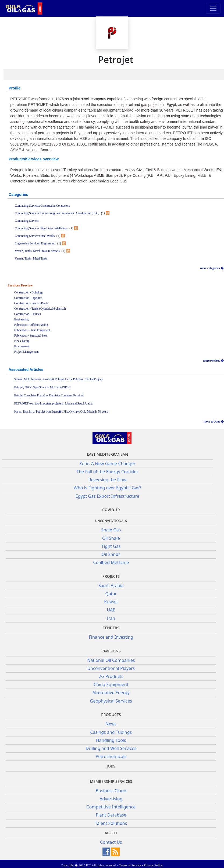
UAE (111, 610)
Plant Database (111, 815)
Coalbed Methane (111, 562)
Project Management (26, 352)
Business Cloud (111, 791)
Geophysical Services (111, 701)
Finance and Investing (111, 637)
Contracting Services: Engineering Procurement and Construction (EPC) (57, 213)
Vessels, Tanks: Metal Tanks (31, 258)
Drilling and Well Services (111, 748)
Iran (111, 618)
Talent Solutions (111, 823)
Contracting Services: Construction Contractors (42, 206)
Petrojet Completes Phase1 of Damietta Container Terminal (49, 395)
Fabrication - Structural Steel (31, 336)
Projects (111, 576)
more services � (213, 361)
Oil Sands (111, 554)
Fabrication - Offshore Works (31, 325)
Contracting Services (27, 221)
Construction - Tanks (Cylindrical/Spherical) (40, 309)
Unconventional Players (111, 668)
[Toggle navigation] (213, 8)
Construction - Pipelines (28, 298)
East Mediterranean (107, 454)
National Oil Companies (111, 660)
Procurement (22, 346)
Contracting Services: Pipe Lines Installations (41, 228)
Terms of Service (130, 865)
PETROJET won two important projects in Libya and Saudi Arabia (53, 403)
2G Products (111, 676)
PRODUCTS (111, 715)
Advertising (111, 799)
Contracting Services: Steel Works (35, 236)
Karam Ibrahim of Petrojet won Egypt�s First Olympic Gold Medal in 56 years (61, 411)
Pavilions (111, 651)
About (111, 833)
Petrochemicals (111, 756)
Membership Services (111, 781)
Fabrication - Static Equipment (32, 330)
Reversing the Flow (107, 480)
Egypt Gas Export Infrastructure (107, 496)
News (111, 724)
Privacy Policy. (154, 865)
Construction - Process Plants (31, 303)
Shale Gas (111, 530)
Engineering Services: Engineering (35, 243)
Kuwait (111, 602)
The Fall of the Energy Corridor (108, 472)
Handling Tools (111, 740)
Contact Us (111, 842)
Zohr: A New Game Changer (107, 464)
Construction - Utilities (28, 314)
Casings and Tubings (111, 732)
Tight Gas (111, 546)
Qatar (111, 594)
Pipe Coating (22, 341)
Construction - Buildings (29, 292)
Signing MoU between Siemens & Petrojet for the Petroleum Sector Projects (59, 379)
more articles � (214, 421)
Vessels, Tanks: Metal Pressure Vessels (37, 251)
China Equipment (111, 684)
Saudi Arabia (111, 586)
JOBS (111, 766)
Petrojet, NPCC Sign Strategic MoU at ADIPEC (42, 387)
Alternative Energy (111, 693)
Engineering (21, 319)
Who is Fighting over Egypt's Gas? (107, 488)
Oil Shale (111, 538)
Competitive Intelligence (111, 807)
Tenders (111, 628)
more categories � (212, 268)
